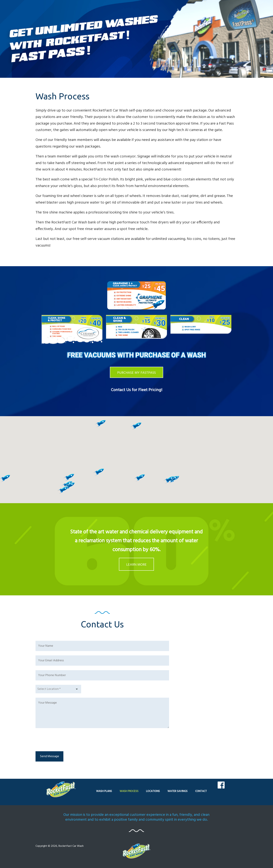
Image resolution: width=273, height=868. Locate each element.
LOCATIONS (153, 791)
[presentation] (62, 740)
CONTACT (201, 791)
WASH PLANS (104, 791)
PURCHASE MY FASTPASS (136, 373)
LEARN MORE (136, 565)
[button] (69, 477)
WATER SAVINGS (178, 791)
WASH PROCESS (129, 791)
